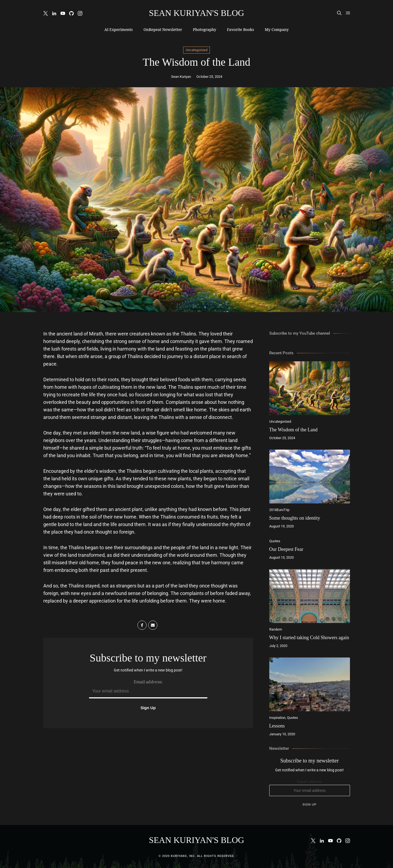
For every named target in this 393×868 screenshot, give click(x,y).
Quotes (275, 541)
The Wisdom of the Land (293, 430)
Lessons (277, 726)
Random (276, 629)
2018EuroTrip (279, 510)
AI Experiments (119, 29)
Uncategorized (196, 50)
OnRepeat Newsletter (163, 29)
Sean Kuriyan (181, 77)
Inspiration (277, 718)
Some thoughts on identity (295, 518)
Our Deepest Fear (286, 549)
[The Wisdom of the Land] (310, 388)
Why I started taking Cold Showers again (309, 638)
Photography (205, 29)
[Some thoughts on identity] (310, 477)
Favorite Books (241, 29)
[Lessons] (310, 684)
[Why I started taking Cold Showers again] (310, 596)
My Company (277, 29)
